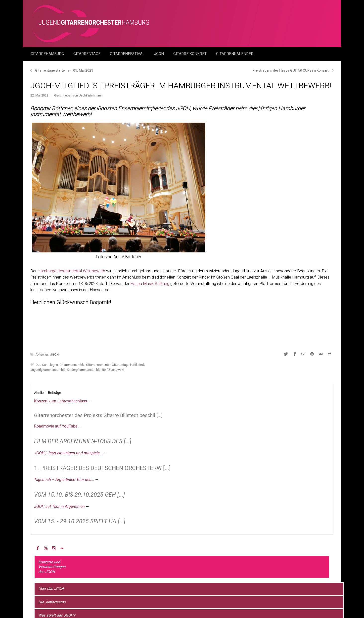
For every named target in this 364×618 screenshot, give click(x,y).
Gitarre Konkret (190, 54)
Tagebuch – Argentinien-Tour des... (65, 480)
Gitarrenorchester (98, 365)
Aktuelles (42, 355)
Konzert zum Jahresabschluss (61, 401)
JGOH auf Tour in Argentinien (60, 506)
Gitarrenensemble (72, 365)
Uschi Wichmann (91, 95)
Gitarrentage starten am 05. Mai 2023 (64, 70)
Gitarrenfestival (128, 54)
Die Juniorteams (52, 602)
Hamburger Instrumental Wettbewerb (71, 271)
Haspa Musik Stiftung (150, 284)
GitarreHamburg (48, 54)
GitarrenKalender (235, 54)
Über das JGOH (51, 589)
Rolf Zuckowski (113, 370)
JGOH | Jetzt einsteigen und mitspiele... (69, 453)
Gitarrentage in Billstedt (128, 365)
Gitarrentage (87, 54)
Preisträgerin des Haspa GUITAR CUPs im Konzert (291, 70)
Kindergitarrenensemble (84, 370)
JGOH (159, 54)
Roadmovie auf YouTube (56, 426)
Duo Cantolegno (47, 365)
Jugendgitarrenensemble (48, 370)
